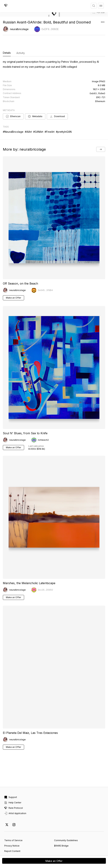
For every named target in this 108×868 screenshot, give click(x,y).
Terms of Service (13, 825)
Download (57, 102)
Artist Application (15, 799)
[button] (54, 15)
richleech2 (43, 425)
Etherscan (13, 102)
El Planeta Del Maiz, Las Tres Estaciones (30, 718)
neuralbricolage (19, 29)
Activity (21, 53)
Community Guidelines (66, 825)
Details (7, 53)
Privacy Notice (12, 831)
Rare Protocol (14, 793)
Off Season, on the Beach (20, 269)
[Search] (94, 6)
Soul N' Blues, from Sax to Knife (25, 419)
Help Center (13, 788)
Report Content (12, 836)
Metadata (35, 102)
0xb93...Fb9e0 (97, 79)
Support (11, 782)
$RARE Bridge (61, 831)
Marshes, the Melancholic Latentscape (29, 568)
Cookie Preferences (15, 842)
